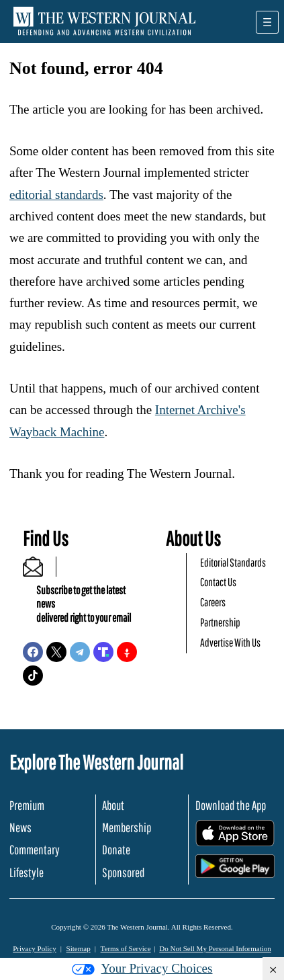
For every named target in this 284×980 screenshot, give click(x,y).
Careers (213, 602)
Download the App (231, 805)
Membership (127, 827)
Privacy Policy (34, 948)
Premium (27, 805)
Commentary (35, 850)
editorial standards (56, 195)
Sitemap (79, 948)
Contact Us (218, 582)
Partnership (220, 622)
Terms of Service (126, 948)
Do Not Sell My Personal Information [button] (215, 948)
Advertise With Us (230, 642)
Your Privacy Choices (142, 968)
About (113, 805)
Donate (116, 850)
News (20, 827)
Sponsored (123, 872)
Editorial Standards (233, 562)
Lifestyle (27, 872)
